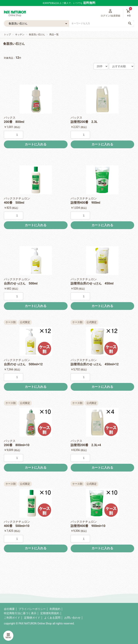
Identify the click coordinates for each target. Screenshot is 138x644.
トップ (7, 34)
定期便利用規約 (50, 613)
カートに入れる (36, 144)
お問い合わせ (72, 618)
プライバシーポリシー (32, 609)
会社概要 (9, 609)
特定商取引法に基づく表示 (20, 613)
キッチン (20, 34)
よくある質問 (52, 618)
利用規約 (55, 609)
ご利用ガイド (12, 618)
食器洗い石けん (37, 34)
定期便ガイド (32, 618)
